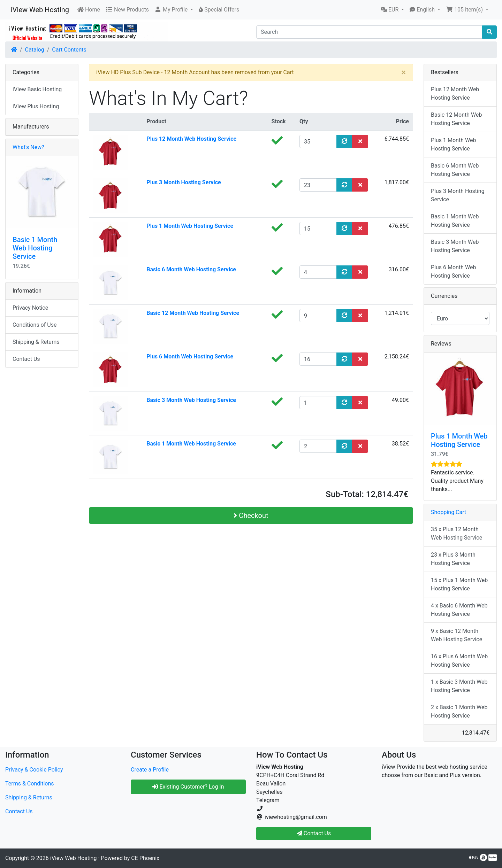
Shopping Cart (448, 512)
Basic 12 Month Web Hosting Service (193, 313)
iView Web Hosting (40, 10)
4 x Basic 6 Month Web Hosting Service (459, 610)
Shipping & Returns (36, 342)
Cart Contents (69, 50)
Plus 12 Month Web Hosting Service (191, 139)
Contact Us (26, 359)
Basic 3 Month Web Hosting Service (191, 400)
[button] (174, 10)
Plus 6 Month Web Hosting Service (190, 356)
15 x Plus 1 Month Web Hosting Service (459, 584)
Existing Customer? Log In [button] (188, 787)
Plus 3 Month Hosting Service (184, 182)
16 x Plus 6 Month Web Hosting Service (459, 661)
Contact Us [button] (314, 833)
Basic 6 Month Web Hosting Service (191, 269)
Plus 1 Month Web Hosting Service (190, 226)
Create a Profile (150, 770)
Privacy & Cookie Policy (34, 770)
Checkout (251, 516)
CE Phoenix (145, 858)
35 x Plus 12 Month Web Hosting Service (457, 533)
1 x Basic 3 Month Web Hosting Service (459, 686)
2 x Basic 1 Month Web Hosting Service (459, 711)
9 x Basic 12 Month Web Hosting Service (457, 635)
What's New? (28, 147)
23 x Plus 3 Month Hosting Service (453, 559)
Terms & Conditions (30, 784)
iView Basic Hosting (37, 89)
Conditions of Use (35, 325)
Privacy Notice (30, 308)
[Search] (369, 32)
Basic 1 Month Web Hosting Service (191, 444)
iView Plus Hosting (36, 106)
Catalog (35, 50)
